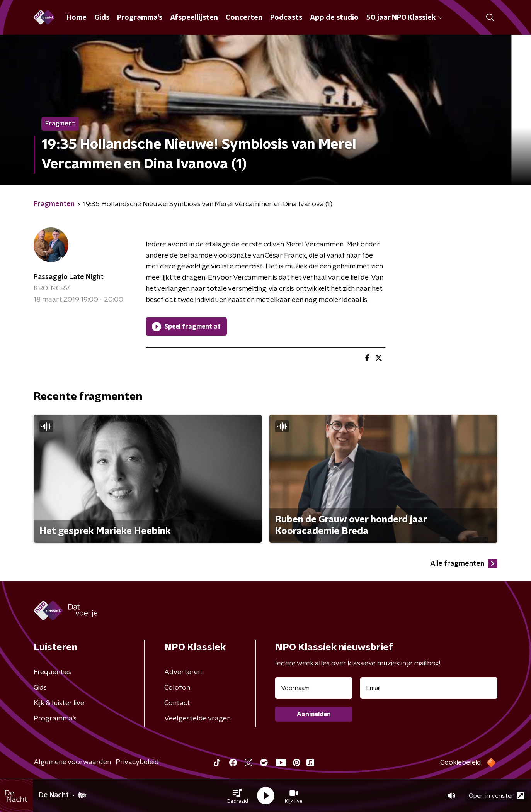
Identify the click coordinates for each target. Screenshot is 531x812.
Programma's (140, 18)
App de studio (334, 18)
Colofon (177, 688)
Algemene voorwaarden (72, 762)
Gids (102, 18)
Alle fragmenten (464, 564)
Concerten (244, 18)
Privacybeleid (137, 762)
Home (77, 18)
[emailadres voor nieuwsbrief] (429, 688)
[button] (237, 796)
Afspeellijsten (194, 18)
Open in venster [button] (496, 796)
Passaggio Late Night (69, 277)
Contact (177, 703)
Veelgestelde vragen (197, 719)
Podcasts (286, 18)
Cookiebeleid (461, 763)
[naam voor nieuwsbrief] (314, 688)
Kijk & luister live (59, 703)
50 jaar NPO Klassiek (404, 18)
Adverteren (183, 672)
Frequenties (53, 672)
